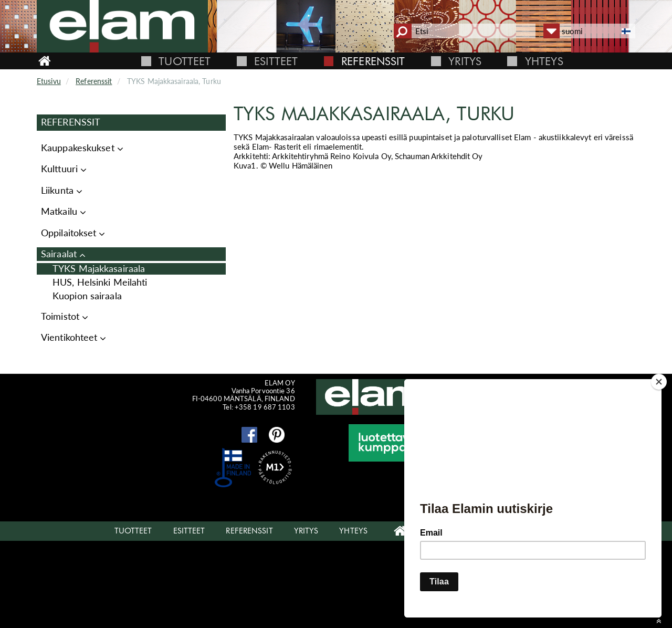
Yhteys (544, 61)
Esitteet (276, 61)
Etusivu (49, 81)
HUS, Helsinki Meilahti (100, 282)
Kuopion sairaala (87, 296)
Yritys (465, 61)
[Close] (659, 382)
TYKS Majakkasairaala (99, 269)
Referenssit (373, 61)
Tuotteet (185, 61)
